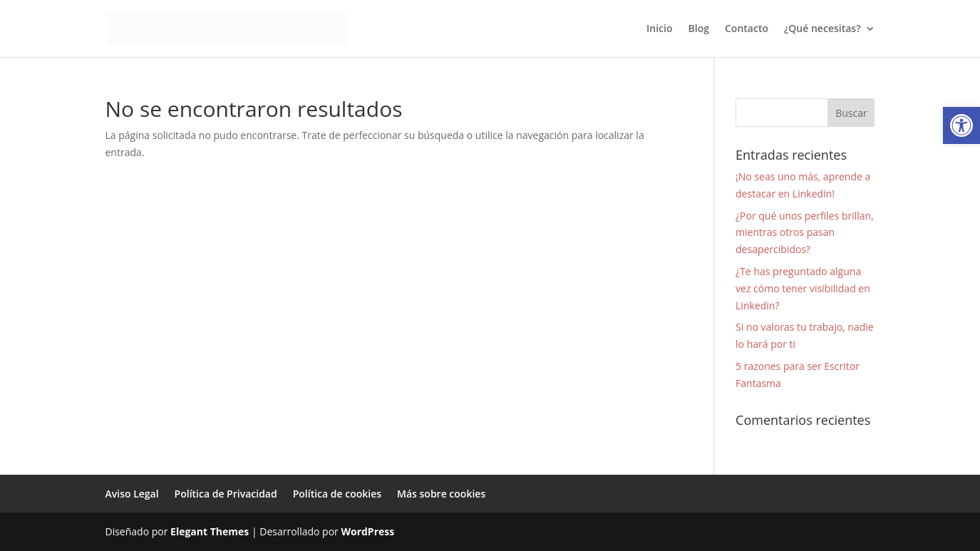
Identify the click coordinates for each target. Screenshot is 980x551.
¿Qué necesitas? (822, 29)
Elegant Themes (210, 531)
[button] (961, 125)
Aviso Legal (132, 494)
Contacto (747, 29)
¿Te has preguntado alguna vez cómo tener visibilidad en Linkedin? (803, 288)
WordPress (367, 531)
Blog (699, 29)
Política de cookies (337, 494)
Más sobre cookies (441, 494)
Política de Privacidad (226, 494)
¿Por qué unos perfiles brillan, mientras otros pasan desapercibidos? (805, 233)
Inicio (659, 29)
